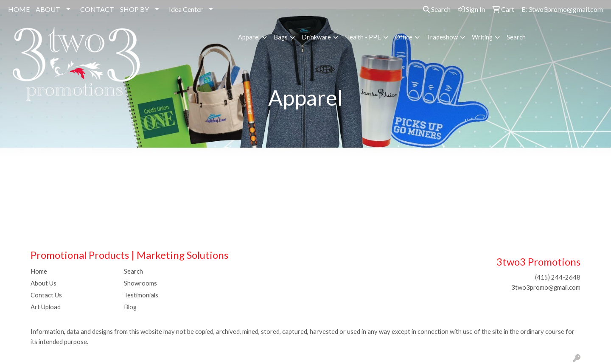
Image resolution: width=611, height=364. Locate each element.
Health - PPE (363, 37)
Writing (482, 37)
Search (437, 9)
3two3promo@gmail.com (546, 287)
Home (39, 271)
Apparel (249, 37)
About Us (43, 283)
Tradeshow (442, 37)
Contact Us (46, 295)
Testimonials (141, 295)
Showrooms (140, 283)
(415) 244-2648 (558, 277)
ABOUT (48, 9)
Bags (281, 37)
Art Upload (46, 307)
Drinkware (316, 37)
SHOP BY (135, 9)
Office (404, 37)
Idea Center (186, 9)
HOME (19, 9)
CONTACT (97, 9)
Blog (130, 307)
